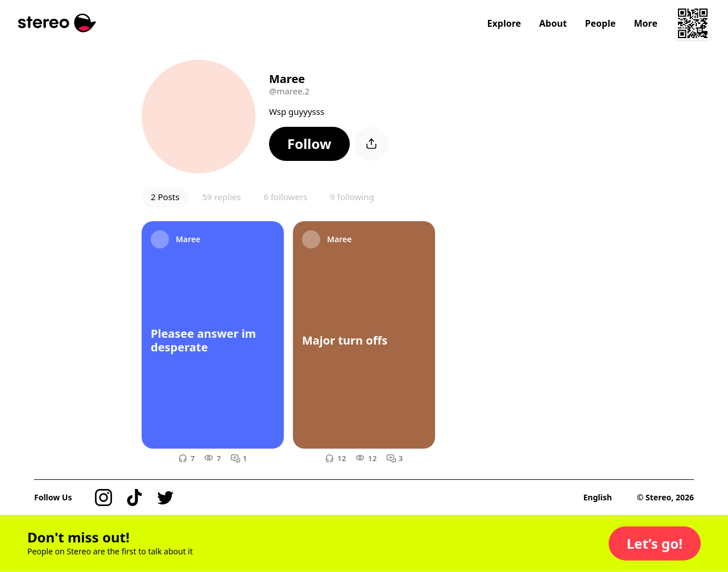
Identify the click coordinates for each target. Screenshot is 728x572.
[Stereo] (57, 23)
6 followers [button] (285, 197)
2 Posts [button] (165, 197)
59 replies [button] (221, 197)
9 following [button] (352, 197)
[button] (309, 144)
